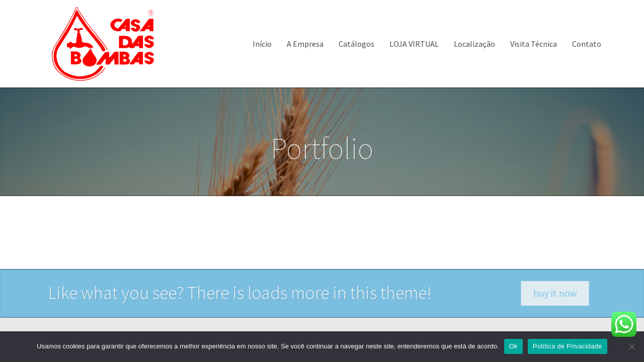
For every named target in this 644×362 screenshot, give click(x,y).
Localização (474, 44)
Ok (513, 346)
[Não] (631, 346)
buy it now (563, 293)
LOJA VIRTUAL (414, 44)
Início (262, 44)
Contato (587, 44)
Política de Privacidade (568, 346)
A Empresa (305, 44)
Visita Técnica (534, 44)
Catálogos (356, 44)
